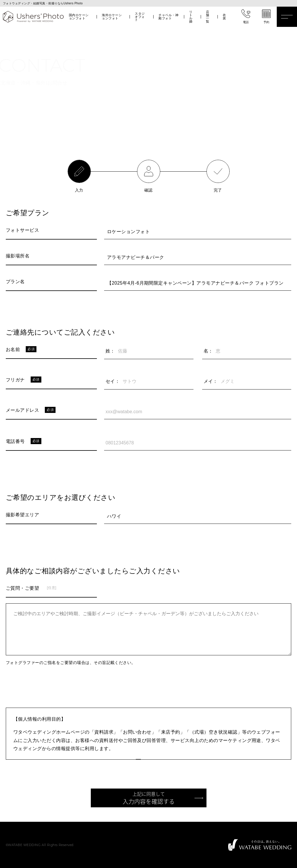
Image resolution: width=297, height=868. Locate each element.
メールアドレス (22, 410)
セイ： (113, 381)
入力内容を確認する (149, 798)
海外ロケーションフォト (112, 17)
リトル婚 (191, 16)
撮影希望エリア (22, 515)
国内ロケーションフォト (79, 17)
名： (208, 351)
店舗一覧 (207, 16)
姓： (110, 351)
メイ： (211, 381)
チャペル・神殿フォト (168, 17)
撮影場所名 (18, 256)
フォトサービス (22, 230)
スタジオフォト (140, 17)
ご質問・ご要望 (22, 588)
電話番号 (15, 441)
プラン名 (15, 282)
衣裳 (224, 17)
